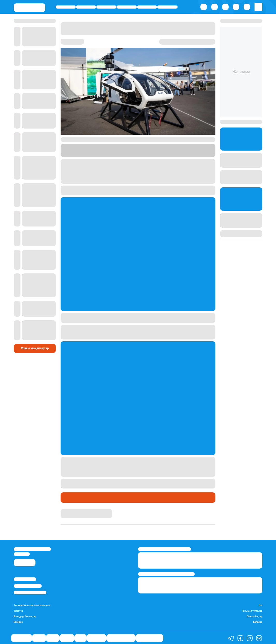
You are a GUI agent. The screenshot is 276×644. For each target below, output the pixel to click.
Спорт (147, 7)
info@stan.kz (22, 554)
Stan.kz (165, 150)
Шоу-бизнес (167, 7)
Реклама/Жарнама (28, 586)
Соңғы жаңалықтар (35, 348)
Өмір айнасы (66, 7)
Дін (260, 605)
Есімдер (18, 622)
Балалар (258, 622)
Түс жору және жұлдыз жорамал (32, 605)
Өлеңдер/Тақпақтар (25, 616)
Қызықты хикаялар (121, 638)
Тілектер (18, 611)
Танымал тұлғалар (252, 611)
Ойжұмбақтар (255, 616)
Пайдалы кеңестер (150, 638)
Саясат (106, 7)
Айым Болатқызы (74, 511)
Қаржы (86, 7)
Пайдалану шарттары (30, 592)
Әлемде (127, 7)
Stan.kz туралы (25, 579)
